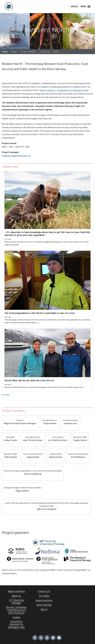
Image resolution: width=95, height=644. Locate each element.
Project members (28, 52)
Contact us (45, 52)
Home (5, 52)
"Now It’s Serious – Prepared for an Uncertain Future (64, 90)
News (14, 52)
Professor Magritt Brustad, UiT (16, 156)
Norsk (56, 52)
